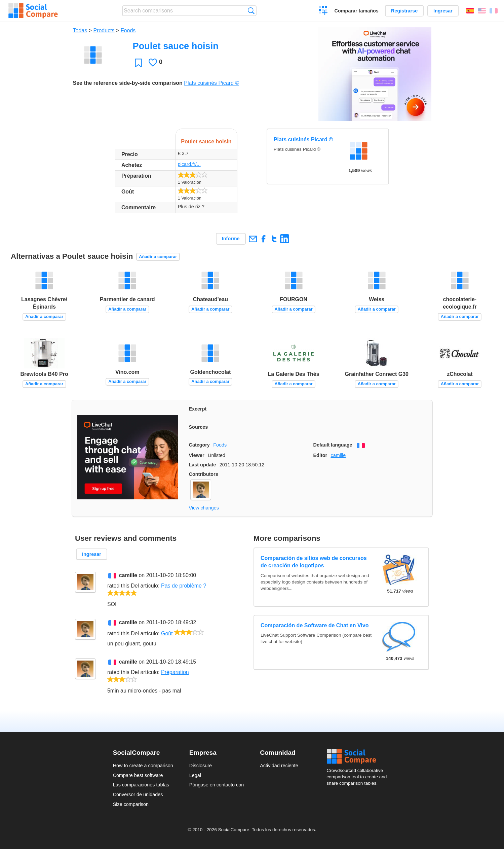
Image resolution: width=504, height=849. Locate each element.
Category (199, 445)
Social (359, 756)
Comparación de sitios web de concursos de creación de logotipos (314, 562)
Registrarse (404, 11)
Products (104, 30)
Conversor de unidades (138, 794)
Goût (167, 633)
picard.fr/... (189, 164)
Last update (203, 465)
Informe (231, 239)
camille (338, 455)
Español (470, 11)
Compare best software (138, 775)
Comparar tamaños (357, 11)
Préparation (175, 672)
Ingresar (443, 11)
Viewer (197, 455)
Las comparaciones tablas (141, 785)
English (482, 11)
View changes (204, 508)
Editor (320, 455)
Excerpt (198, 409)
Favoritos (138, 63)
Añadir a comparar (158, 257)
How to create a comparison (143, 766)
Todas (80, 30)
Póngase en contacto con (217, 785)
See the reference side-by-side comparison (128, 83)
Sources (199, 427)
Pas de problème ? (184, 586)
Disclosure (201, 766)
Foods (128, 30)
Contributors (204, 474)
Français (494, 11)
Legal (195, 775)
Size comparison (131, 804)
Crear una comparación (323, 11)
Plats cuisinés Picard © (211, 83)
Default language (333, 445)
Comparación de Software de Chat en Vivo (315, 625)
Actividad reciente (279, 766)
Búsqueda (251, 11)
